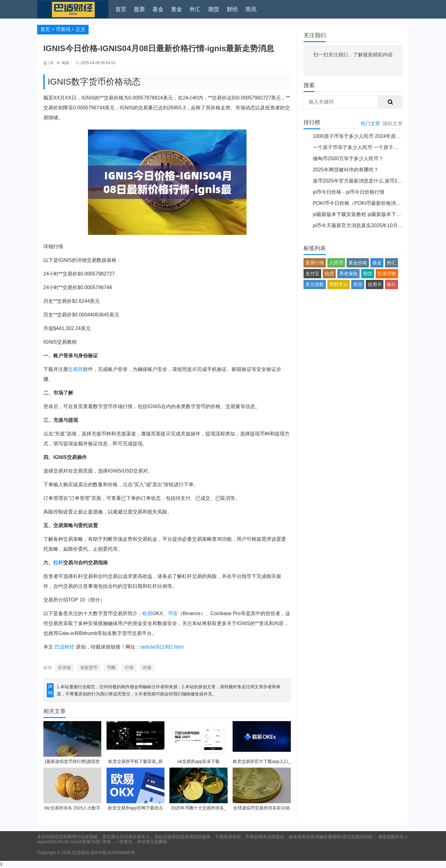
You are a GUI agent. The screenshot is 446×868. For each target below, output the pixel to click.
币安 (173, 613)
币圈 (111, 668)
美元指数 (315, 284)
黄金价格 (358, 263)
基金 (158, 9)
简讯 (251, 9)
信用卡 (375, 284)
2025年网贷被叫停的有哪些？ (346, 170)
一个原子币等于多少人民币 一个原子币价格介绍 (365, 147)
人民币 (336, 263)
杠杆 (58, 563)
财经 (232, 9)
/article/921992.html (162, 647)
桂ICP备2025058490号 (112, 853)
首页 (121, 9)
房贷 (358, 284)
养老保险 (348, 273)
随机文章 (393, 123)
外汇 (195, 9)
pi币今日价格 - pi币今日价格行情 (349, 192)
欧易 (147, 613)
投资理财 (387, 273)
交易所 (76, 369)
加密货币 (89, 668)
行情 (129, 668)
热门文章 (370, 123)
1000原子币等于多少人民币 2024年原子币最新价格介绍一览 (379, 136)
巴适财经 (64, 647)
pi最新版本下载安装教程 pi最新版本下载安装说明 (367, 214)
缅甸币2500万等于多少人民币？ (348, 159)
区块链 (64, 668)
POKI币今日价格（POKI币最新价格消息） (359, 203)
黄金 (177, 9)
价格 (147, 668)
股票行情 (315, 263)
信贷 (329, 273)
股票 (139, 9)
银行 (391, 284)
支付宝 (312, 273)
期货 (214, 9)
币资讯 (63, 29)
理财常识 (339, 284)
